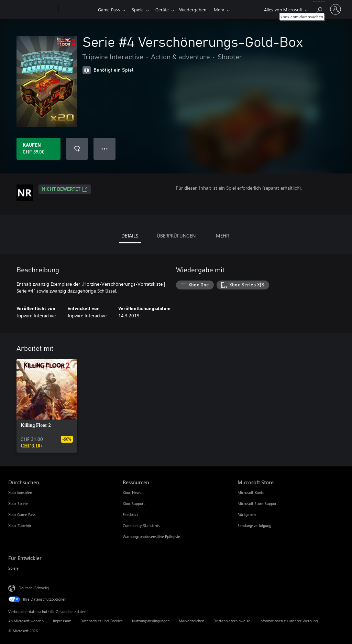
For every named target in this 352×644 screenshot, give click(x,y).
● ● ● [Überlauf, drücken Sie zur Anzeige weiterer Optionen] (105, 149)
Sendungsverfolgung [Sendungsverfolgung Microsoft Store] (254, 525)
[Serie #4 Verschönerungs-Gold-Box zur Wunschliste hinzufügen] (77, 149)
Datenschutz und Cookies (102, 621)
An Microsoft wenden (26, 621)
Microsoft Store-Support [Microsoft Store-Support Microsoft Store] (258, 503)
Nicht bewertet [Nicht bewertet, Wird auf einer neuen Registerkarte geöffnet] (65, 189)
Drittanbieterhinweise (232, 621)
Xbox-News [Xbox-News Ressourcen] (132, 492)
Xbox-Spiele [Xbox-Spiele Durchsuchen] (18, 503)
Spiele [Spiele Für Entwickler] (13, 568)
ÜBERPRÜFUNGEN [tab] (176, 236)
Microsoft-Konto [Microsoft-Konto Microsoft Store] (251, 492)
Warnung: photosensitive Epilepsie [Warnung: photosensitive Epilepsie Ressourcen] (151, 536)
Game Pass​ (109, 9)
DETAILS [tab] (130, 236)
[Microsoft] (32, 10)
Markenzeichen (191, 621)
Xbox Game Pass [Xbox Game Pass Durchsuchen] (22, 514)
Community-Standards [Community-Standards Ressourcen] (141, 525)
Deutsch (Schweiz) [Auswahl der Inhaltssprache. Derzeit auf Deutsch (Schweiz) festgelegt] (34, 588)
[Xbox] (77, 10)
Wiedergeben (197, 9)
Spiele (139, 9)
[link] (47, 406)
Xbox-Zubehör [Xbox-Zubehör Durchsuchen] (20, 525)
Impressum (62, 621)
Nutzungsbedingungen (151, 621)
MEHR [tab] (222, 236)
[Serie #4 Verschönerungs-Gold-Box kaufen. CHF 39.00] (38, 149)
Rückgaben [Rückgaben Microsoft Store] (247, 514)
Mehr (225, 9)
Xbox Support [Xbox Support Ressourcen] (134, 503)
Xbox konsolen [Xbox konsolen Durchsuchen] (20, 492)
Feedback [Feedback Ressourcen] (130, 514)
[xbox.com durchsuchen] (319, 9)
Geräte (165, 9)
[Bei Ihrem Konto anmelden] (335, 9)
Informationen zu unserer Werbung (289, 621)
